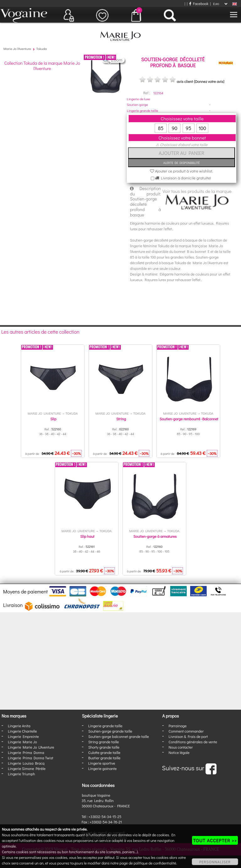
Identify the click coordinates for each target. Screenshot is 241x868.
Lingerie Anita (19, 726)
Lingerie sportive (102, 763)
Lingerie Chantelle (22, 731)
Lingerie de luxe (138, 99)
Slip (53, 419)
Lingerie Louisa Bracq (26, 763)
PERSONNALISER (215, 862)
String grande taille (104, 742)
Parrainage (177, 726)
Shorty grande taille (104, 747)
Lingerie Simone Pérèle (27, 768)
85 (161, 128)
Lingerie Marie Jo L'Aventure (31, 747)
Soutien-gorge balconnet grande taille (118, 736)
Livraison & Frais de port (188, 736)
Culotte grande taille (104, 752)
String (121, 419)
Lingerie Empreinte (23, 736)
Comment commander (186, 731)
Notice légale (179, 752)
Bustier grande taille (104, 758)
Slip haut (87, 536)
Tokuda (41, 49)
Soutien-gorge (137, 104)
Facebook (199, 3)
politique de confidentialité (155, 863)
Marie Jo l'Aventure (17, 49)
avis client (185, 81)
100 (202, 128)
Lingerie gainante (102, 768)
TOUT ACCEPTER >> (215, 840)
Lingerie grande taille (142, 110)
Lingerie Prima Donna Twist (30, 758)
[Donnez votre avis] (209, 81)
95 (189, 128)
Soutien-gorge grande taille (110, 731)
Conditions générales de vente (193, 742)
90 (174, 128)
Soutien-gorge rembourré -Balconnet (189, 419)
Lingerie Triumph (21, 774)
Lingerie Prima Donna (26, 752)
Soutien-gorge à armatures (155, 536)
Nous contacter (181, 747)
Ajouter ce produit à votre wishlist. (182, 171)
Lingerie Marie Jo (22, 742)
